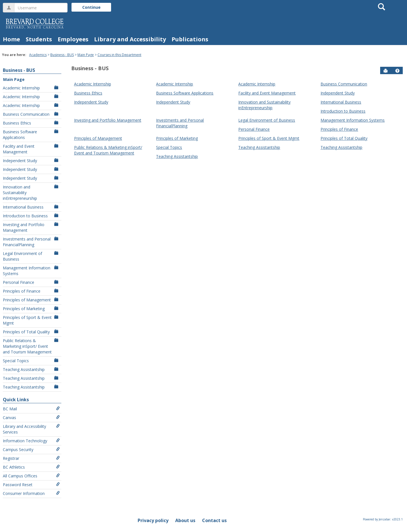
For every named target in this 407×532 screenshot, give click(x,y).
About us (185, 520)
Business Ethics (31, 123)
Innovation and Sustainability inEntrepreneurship (31, 193)
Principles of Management (31, 300)
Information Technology (31, 441)
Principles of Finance (31, 291)
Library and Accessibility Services (31, 429)
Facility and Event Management (31, 149)
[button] (397, 71)
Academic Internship (31, 88)
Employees (73, 39)
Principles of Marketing (31, 309)
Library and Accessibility (130, 39)
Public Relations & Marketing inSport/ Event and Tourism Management (31, 346)
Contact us (214, 520)
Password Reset (31, 485)
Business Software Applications (31, 135)
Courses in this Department (119, 55)
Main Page (86, 55)
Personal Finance (31, 282)
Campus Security (31, 450)
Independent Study (31, 161)
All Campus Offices (31, 476)
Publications (190, 39)
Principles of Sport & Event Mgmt (31, 320)
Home (11, 39)
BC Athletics (31, 467)
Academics (38, 55)
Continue (91, 7)
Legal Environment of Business (31, 256)
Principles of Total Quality (31, 332)
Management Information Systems (31, 271)
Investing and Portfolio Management (31, 227)
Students (39, 39)
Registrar (31, 458)
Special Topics (31, 361)
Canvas (31, 418)
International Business (31, 207)
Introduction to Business (31, 216)
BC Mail (31, 409)
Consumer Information (31, 493)
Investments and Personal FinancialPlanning (31, 242)
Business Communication (31, 114)
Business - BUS (62, 55)
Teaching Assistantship (31, 369)
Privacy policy (153, 520)
